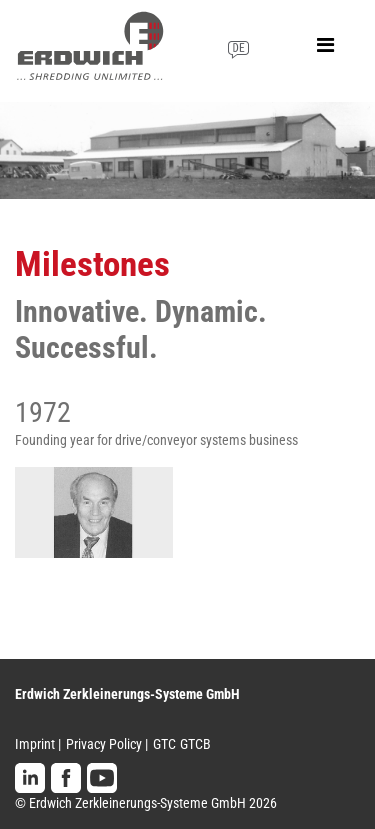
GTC (164, 744)
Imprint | (38, 744)
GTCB (195, 744)
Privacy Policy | (107, 744)
